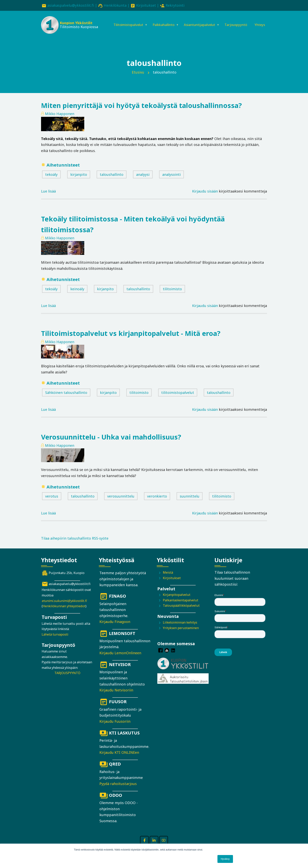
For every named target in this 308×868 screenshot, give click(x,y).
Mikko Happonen (60, 119)
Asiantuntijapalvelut (199, 21)
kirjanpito (79, 180)
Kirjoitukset (146, 5)
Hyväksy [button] (225, 859)
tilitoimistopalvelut (178, 398)
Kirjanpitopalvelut (177, 600)
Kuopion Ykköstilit (76, 24)
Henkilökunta (115, 5)
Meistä (168, 578)
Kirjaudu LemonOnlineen (120, 659)
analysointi (171, 180)
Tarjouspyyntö (238, 21)
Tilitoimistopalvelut (122, 21)
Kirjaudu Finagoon (115, 628)
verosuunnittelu (121, 502)
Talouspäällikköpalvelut (181, 611)
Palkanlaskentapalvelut (181, 606)
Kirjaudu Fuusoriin (115, 727)
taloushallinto (112, 180)
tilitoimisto (172, 295)
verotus (52, 502)
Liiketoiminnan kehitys (180, 628)
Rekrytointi (175, 5)
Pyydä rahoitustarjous (118, 789)
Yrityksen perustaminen (181, 634)
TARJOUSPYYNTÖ (67, 679)
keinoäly (77, 295)
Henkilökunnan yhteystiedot (64, 612)
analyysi (143, 180)
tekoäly (51, 180)
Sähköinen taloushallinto (66, 398)
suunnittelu (190, 502)
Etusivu (138, 78)
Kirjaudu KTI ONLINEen (119, 758)
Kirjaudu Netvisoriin (116, 696)
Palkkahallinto (161, 21)
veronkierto (157, 502)
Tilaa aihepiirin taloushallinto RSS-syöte (75, 544)
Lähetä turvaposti (55, 640)
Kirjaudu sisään (205, 197)
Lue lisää (48, 197)
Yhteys (111, 34)
